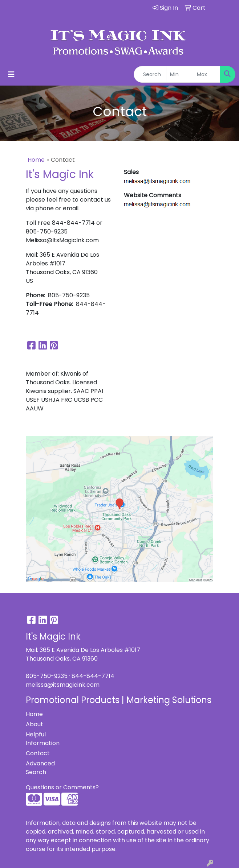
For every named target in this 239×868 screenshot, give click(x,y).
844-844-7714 (93, 676)
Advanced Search (40, 768)
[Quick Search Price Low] (180, 74)
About (35, 724)
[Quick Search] (150, 74)
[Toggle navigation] (11, 74)
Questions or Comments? (62, 787)
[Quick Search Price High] (206, 74)
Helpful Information (43, 739)
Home (36, 160)
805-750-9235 (47, 676)
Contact (38, 753)
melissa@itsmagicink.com (63, 685)
